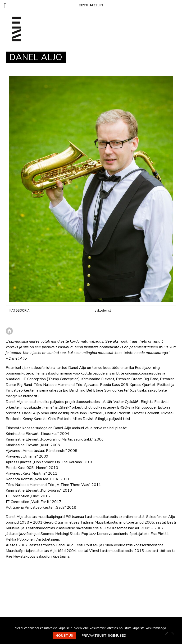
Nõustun (64, 636)
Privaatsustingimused (104, 636)
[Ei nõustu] (173, 633)
